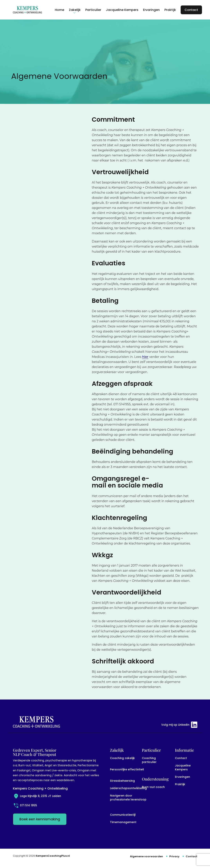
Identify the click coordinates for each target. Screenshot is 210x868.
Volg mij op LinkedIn (179, 725)
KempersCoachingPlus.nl (53, 856)
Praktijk (180, 784)
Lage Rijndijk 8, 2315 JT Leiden (37, 796)
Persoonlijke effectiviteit (127, 769)
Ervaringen (183, 777)
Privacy (174, 856)
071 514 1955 (25, 805)
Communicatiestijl (123, 815)
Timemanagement (123, 822)
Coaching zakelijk (122, 758)
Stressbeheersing (122, 781)
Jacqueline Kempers (183, 767)
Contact (181, 758)
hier (145, 357)
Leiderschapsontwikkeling (128, 788)
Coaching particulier (149, 760)
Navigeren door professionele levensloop (128, 798)
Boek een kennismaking (40, 819)
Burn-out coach (153, 787)
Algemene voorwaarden (146, 856)
